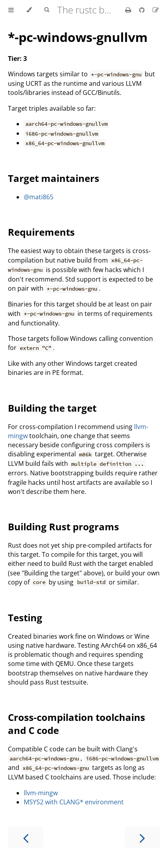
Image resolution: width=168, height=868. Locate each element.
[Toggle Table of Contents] (11, 10)
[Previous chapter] (26, 837)
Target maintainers (54, 178)
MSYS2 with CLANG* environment (74, 802)
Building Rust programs (63, 527)
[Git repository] (143, 10)
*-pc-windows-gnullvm (78, 37)
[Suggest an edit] (156, 10)
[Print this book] (129, 10)
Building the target (52, 408)
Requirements (41, 232)
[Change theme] (29, 10)
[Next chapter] (142, 837)
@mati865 (39, 197)
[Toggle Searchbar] (47, 10)
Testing (25, 617)
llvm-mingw (41, 793)
